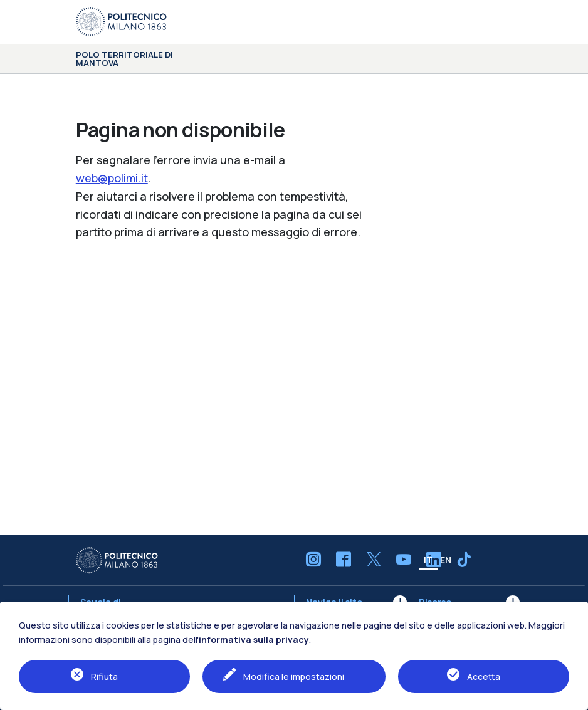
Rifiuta (104, 676)
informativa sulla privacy (254, 640)
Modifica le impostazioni (294, 676)
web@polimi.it (112, 178)
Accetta (484, 676)
